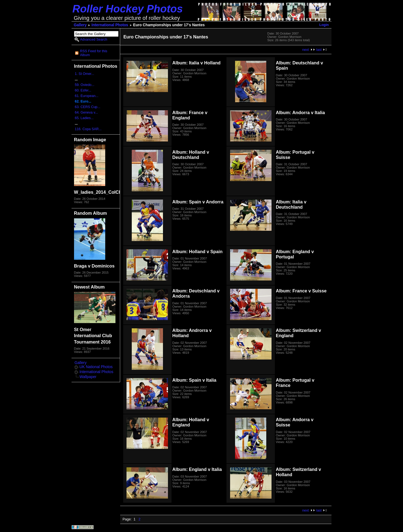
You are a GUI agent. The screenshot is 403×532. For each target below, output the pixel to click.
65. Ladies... (84, 118)
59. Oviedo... (85, 85)
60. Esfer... (83, 90)
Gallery (80, 25)
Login (324, 25)
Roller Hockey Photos (128, 9)
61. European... (87, 96)
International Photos (110, 25)
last (319, 50)
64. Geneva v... (86, 112)
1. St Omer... (85, 74)
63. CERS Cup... (88, 107)
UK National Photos (96, 367)
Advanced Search (94, 40)
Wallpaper (88, 377)
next (305, 50)
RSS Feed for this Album (94, 53)
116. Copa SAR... (88, 129)
